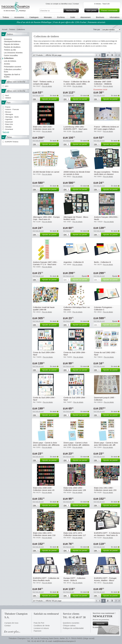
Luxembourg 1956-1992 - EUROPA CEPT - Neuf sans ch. (75, 129)
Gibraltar (8, 127)
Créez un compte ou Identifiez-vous (59, 4)
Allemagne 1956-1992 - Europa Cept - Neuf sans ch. (46, 218)
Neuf (7, 95)
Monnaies (48, 17)
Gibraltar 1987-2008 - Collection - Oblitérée (103, 83)
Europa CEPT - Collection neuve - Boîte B (74, 579)
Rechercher (72, 11)
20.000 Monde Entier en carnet (46, 172)
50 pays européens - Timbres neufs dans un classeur (106, 173)
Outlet (73, 17)
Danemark (9, 122)
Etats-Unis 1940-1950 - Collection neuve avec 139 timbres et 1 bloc (75, 490)
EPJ (7, 86)
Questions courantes (71, 623)
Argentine (9, 119)
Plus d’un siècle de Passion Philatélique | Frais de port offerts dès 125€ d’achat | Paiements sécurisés (61, 22)
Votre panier (92, 10)
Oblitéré (8, 98)
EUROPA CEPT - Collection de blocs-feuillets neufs (46, 579)
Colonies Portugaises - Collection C (104, 308)
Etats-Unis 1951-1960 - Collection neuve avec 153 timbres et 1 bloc (105, 490)
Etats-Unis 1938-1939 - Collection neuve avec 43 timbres (44, 490)
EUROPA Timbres (12, 142)
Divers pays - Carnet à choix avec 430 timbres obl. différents (46, 444)
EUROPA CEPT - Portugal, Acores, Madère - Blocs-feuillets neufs (105, 580)
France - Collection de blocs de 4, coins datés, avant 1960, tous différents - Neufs (77, 84)
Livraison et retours (41, 628)
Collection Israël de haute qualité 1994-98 (44, 308)
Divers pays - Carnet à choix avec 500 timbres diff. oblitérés (76, 444)
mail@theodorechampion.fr (64, 641)
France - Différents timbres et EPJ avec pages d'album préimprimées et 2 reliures (106, 129)
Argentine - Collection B (74, 262)
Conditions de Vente (42, 626)
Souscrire (102, 624)
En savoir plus (97, 627)
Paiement (37, 631)
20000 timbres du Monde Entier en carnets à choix (77, 173)
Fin (119, 55)
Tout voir (6, 132)
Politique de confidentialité (73, 628)
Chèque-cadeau (69, 626)
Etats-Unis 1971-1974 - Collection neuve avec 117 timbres (75, 535)
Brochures (100, 17)
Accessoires (19, 17)
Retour (100, 55)
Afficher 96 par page (54, 55)
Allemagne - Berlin (12, 117)
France (8, 107)
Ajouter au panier (50, 99)
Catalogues (34, 17)
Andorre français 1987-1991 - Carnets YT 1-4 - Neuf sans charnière (45, 264)
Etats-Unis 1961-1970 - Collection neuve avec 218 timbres (44, 535)
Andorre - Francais (12, 109)
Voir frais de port (38, 95)
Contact (76, 4)
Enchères (61, 17)
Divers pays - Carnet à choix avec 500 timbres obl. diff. (106, 444)
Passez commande (110, 10)
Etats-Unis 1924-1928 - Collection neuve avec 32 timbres (44, 129)
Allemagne (9, 114)
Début (96, 55)
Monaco (8, 112)
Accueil (5, 29)
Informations (115, 17)
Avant (116, 55)
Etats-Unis (9, 124)
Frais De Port (39, 623)
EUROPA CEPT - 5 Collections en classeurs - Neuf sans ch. (107, 534)
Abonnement (85, 17)
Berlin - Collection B (102, 262)
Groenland (9, 129)
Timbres (6, 17)
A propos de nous (11, 623)
